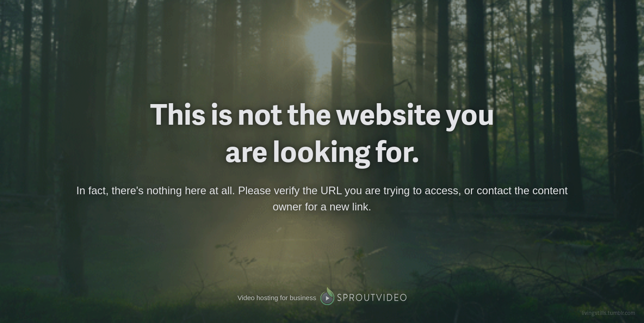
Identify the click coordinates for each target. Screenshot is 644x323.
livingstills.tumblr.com (608, 313)
